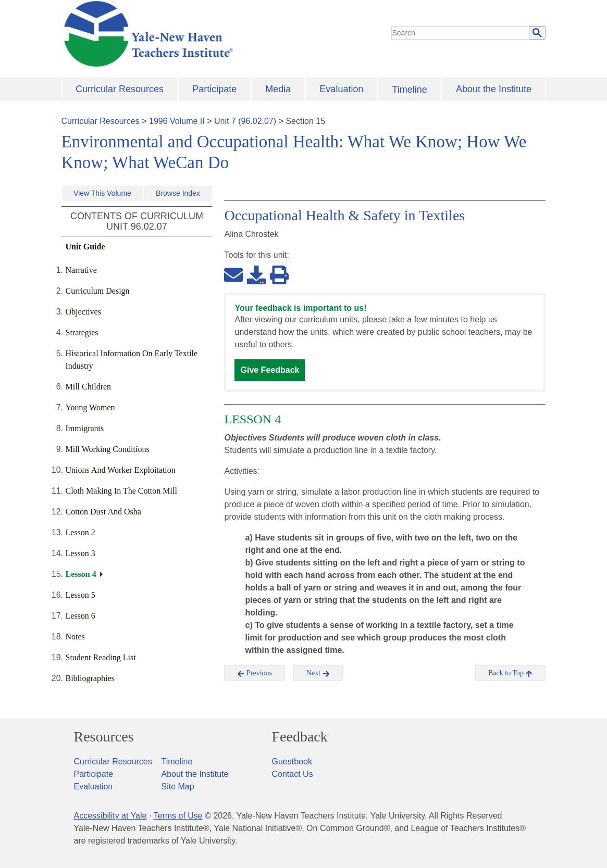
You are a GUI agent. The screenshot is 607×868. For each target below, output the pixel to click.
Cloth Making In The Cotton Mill (121, 491)
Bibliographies (90, 678)
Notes (75, 637)
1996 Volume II (177, 121)
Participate (214, 89)
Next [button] (318, 673)
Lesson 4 (81, 574)
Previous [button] (255, 673)
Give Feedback (270, 370)
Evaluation (341, 89)
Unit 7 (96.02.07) (245, 121)
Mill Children (89, 387)
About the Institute (494, 89)
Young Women (90, 407)
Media (278, 89)
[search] (461, 33)
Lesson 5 (80, 595)
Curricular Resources (120, 89)
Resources (104, 737)
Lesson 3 (80, 553)
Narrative (81, 270)
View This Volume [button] (102, 193)
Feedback (300, 737)
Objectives (83, 312)
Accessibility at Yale (110, 816)
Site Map (178, 787)
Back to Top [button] (510, 673)
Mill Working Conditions (108, 449)
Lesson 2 (80, 532)
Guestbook (292, 762)
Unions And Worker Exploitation (121, 470)
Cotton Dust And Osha (103, 512)
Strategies (82, 332)
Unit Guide (85, 247)
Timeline (409, 90)
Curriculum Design (98, 291)
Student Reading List (101, 657)
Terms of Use (178, 816)
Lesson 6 (80, 616)
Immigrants (85, 428)
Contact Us (293, 774)
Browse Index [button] (178, 193)
